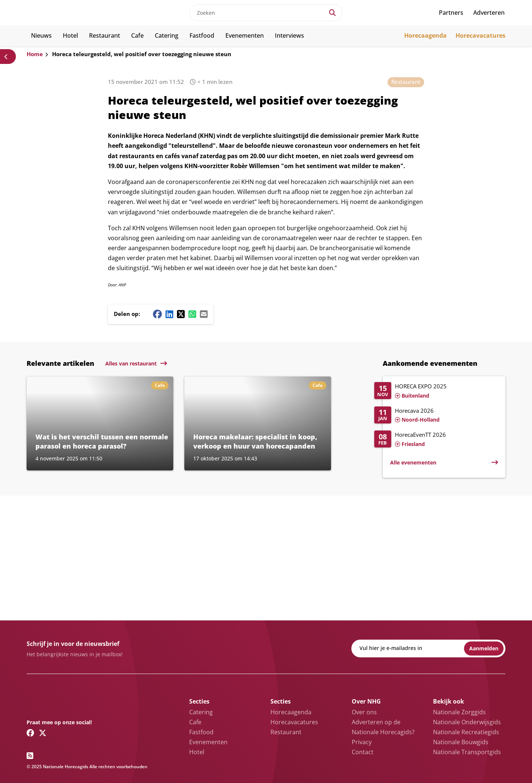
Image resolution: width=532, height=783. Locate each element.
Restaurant (105, 35)
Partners (451, 13)
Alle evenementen (413, 462)
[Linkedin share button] (169, 314)
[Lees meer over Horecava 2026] (436, 416)
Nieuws (41, 35)
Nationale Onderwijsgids (467, 722)
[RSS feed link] (30, 756)
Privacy (362, 742)
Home (35, 54)
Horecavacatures (480, 35)
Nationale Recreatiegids (466, 732)
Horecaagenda (425, 35)
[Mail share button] (204, 314)
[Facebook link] (30, 733)
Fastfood (202, 35)
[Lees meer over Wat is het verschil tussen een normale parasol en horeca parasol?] (100, 423)
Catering (167, 35)
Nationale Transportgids (467, 752)
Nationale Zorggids (459, 712)
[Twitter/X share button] (181, 314)
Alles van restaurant (131, 363)
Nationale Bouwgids (461, 742)
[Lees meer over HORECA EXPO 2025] (436, 391)
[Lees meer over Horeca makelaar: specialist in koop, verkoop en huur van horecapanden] (258, 423)
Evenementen (245, 35)
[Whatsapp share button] (192, 314)
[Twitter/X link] (43, 733)
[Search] (332, 13)
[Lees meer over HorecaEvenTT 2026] (436, 440)
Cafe (137, 35)
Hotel (70, 35)
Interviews (289, 35)
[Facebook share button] (157, 314)
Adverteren (489, 13)
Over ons (364, 712)
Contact (363, 752)
